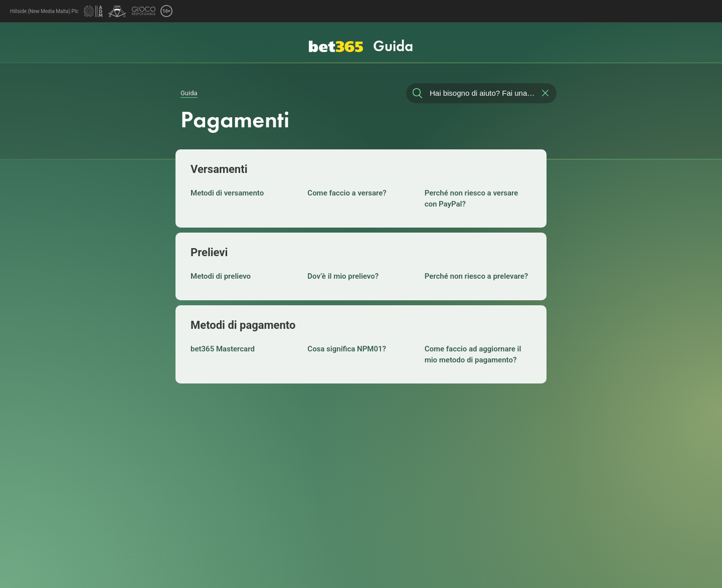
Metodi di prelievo (221, 276)
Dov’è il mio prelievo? (343, 276)
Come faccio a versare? (347, 193)
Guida (189, 93)
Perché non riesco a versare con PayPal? (472, 199)
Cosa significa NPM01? (347, 349)
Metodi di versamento (227, 193)
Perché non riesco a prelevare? (477, 276)
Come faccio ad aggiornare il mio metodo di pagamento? (473, 354)
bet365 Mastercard (223, 349)
